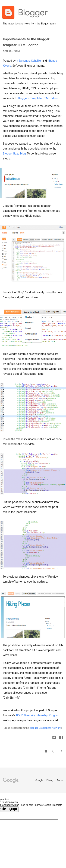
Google (39, 780)
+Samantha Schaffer (29, 61)
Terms (60, 780)
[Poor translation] (13, 809)
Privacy (50, 780)
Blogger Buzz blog (14, 154)
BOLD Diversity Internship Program (38, 715)
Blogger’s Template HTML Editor (38, 98)
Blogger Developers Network (45, 728)
